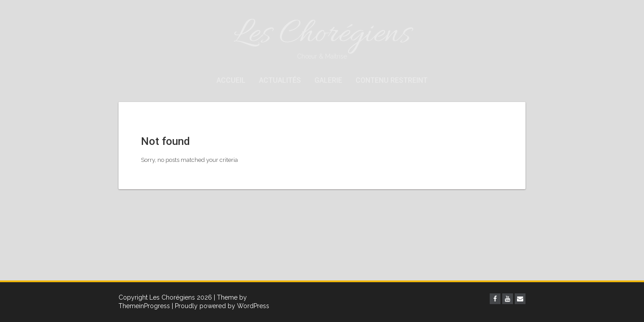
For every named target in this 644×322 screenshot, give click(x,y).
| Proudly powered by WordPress (220, 306)
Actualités (280, 80)
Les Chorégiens (322, 37)
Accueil (231, 80)
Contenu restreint (392, 80)
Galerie (328, 80)
